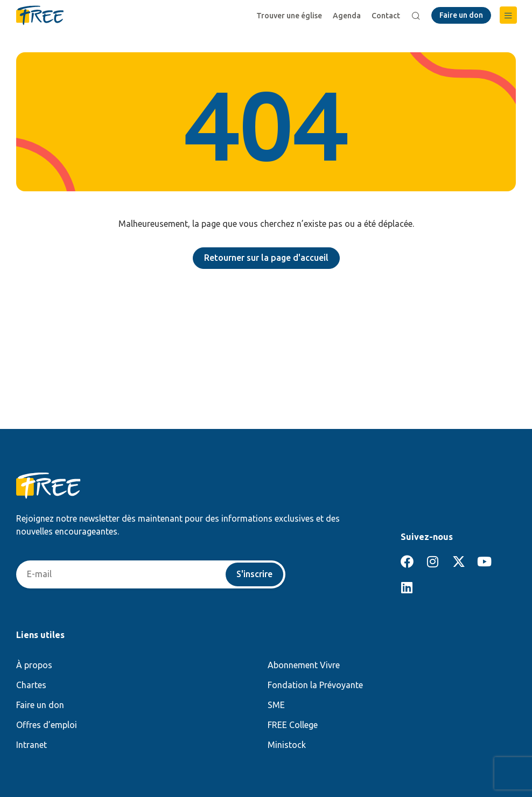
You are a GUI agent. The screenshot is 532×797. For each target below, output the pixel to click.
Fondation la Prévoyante (315, 685)
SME (276, 705)
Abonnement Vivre (304, 665)
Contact (386, 16)
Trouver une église (289, 16)
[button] (508, 15)
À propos (34, 665)
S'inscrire (254, 574)
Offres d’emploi (47, 725)
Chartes (31, 685)
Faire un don (40, 705)
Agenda (347, 16)
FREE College (293, 725)
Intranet (31, 745)
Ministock (287, 745)
